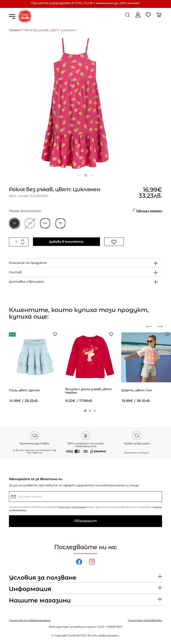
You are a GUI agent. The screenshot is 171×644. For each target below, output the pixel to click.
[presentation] (151, 326)
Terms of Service (79, 507)
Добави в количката (66, 242)
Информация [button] (30, 589)
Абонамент (86, 521)
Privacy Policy (65, 507)
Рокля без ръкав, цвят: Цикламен (50, 30)
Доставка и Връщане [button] (26, 282)
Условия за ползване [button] (43, 578)
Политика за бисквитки (145, 620)
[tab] (85, 263)
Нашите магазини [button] (40, 601)
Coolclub (74, 635)
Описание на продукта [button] (28, 263)
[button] (85, 411)
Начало (15, 30)
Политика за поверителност (30, 620)
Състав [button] (15, 272)
